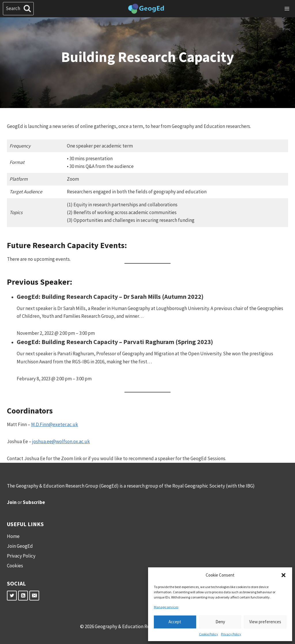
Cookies (15, 566)
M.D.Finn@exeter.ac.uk (55, 424)
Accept (175, 622)
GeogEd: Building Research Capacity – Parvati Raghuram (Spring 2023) (115, 342)
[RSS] (23, 596)
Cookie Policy (209, 634)
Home (13, 536)
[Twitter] (12, 596)
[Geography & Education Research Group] (146, 9)
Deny (220, 622)
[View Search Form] (18, 9)
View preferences (265, 622)
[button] (283, 575)
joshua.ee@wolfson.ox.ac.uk (61, 441)
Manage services (166, 607)
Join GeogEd (20, 546)
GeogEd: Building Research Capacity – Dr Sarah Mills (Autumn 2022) (110, 296)
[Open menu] (287, 9)
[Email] (34, 596)
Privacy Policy (231, 634)
